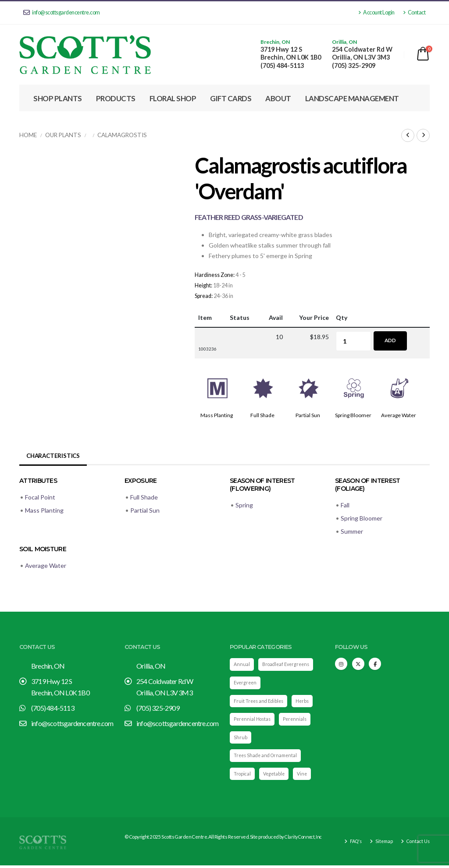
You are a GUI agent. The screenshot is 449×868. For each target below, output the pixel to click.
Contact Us (417, 844)
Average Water (399, 415)
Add (390, 340)
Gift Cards (231, 98)
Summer (352, 531)
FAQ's (352, 844)
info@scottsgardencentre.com (62, 12)
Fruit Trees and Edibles (260, 702)
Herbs (306, 702)
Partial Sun (308, 415)
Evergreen (246, 683)
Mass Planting (217, 415)
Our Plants (63, 135)
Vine (305, 776)
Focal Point (40, 497)
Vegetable (276, 776)
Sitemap (382, 844)
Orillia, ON (344, 42)
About (278, 98)
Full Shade (262, 415)
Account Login (377, 12)
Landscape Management (352, 98)
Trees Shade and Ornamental (267, 757)
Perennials (298, 720)
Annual (242, 664)
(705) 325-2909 (354, 66)
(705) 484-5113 (282, 66)
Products (116, 98)
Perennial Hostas (253, 720)
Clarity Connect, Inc (305, 839)
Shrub (241, 739)
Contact (414, 12)
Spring (244, 505)
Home (28, 135)
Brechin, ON (275, 42)
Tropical (243, 776)
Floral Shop (173, 98)
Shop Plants (58, 98)
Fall (345, 505)
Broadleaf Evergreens (288, 664)
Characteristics (54, 455)
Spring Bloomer (353, 415)
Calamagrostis (122, 135)
